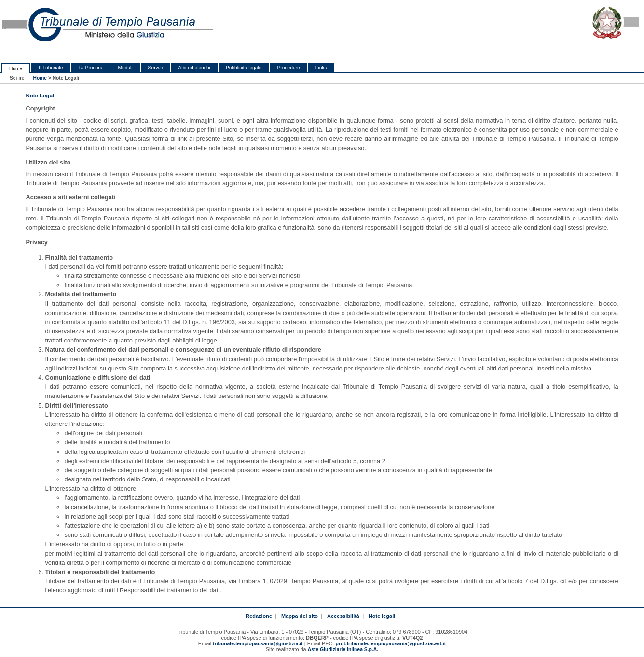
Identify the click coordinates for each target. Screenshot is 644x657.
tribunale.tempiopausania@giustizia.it (258, 644)
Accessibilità (343, 616)
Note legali (382, 616)
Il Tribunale (51, 68)
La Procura (90, 68)
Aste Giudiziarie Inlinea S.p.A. (343, 650)
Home (16, 69)
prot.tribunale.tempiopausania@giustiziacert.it (391, 644)
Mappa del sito (300, 616)
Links (321, 68)
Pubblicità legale (244, 68)
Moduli (125, 68)
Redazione (259, 616)
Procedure (288, 68)
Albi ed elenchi (194, 68)
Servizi (156, 68)
